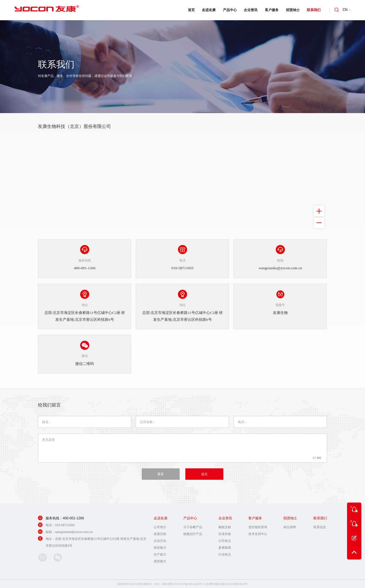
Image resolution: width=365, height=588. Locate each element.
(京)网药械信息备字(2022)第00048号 (226, 583)
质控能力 (160, 560)
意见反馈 (48, 439)
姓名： (47, 421)
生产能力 (160, 554)
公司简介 (160, 526)
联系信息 (320, 526)
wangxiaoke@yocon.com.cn (74, 531)
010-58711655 (65, 524)
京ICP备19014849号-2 (191, 583)
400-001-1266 (73, 517)
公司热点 (225, 540)
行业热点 (225, 554)
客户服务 (271, 10)
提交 (204, 473)
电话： (243, 421)
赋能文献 (225, 526)
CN (347, 10)
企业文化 (160, 540)
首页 (190, 10)
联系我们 (313, 10)
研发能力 (160, 547)
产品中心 (229, 10)
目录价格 (225, 533)
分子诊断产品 (193, 526)
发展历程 (160, 533)
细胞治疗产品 (193, 533)
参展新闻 (225, 547)
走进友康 (208, 10)
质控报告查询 (258, 526)
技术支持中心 (258, 533)
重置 (161, 473)
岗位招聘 (290, 526)
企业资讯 (250, 10)
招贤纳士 (292, 10)
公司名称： (148, 421)
